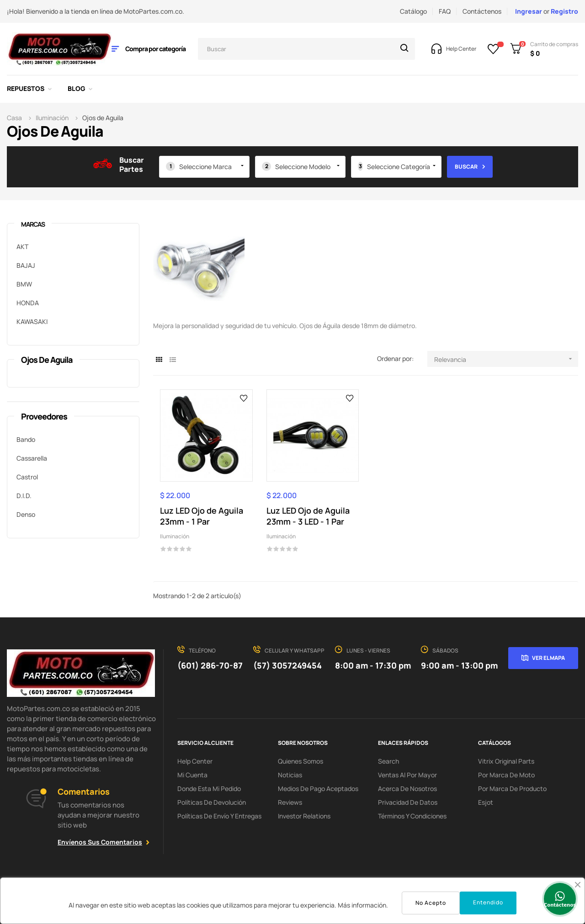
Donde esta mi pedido (209, 789)
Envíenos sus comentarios (100, 842)
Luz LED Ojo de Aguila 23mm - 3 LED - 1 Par (308, 516)
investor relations (304, 816)
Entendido (488, 902)
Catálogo (413, 11)
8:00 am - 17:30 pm (373, 665)
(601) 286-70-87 (210, 665)
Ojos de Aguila (47, 360)
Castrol (27, 477)
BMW (24, 284)
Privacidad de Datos (408, 802)
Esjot (486, 802)
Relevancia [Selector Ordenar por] (506, 359)
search (388, 761)
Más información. (363, 905)
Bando (26, 439)
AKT (22, 247)
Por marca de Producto (512, 789)
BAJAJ (26, 265)
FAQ (445, 11)
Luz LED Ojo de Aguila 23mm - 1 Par (202, 516)
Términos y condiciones (412, 816)
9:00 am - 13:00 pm (459, 665)
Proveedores (44, 416)
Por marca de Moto (506, 775)
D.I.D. (24, 496)
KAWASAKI (32, 321)
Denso (26, 514)
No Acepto (431, 903)
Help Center (195, 761)
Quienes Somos (300, 761)
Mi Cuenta (192, 775)
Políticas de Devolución (212, 802)
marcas (33, 224)
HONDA (28, 303)
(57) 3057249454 (287, 665)
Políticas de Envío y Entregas (219, 816)
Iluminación (175, 536)
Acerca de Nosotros (407, 789)
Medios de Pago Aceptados (318, 789)
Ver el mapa (548, 658)
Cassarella (32, 458)
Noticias (290, 775)
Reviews (290, 802)
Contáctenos (482, 11)
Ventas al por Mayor (407, 775)
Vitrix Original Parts (506, 761)
